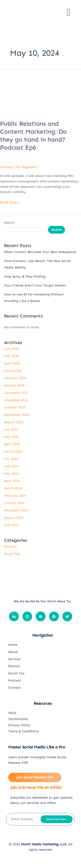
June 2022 (12, 525)
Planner (14, 666)
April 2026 (12, 363)
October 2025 (15, 407)
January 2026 (14, 385)
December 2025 (16, 393)
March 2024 (13, 488)
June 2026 (12, 349)
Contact (14, 688)
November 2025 (16, 400)
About (13, 652)
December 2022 (16, 510)
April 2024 (12, 481)
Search (9, 223)
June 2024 (12, 466)
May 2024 (12, 473)
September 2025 (17, 415)
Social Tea (12, 554)
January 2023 (14, 503)
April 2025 (12, 444)
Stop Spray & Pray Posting (25, 276)
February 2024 (15, 496)
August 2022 (14, 518)
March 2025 (13, 451)
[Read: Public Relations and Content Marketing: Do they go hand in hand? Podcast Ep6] (40, 92)
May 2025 (12, 437)
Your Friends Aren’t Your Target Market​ (35, 285)
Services (14, 659)
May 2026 (12, 356)
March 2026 (13, 371)
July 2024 (11, 459)
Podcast (6, 167)
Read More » (10, 202)
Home (13, 645)
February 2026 (15, 378)
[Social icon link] (14, 616)
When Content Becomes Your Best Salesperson (40, 252)
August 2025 (14, 422)
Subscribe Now (56, 819)
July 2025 (11, 429)
